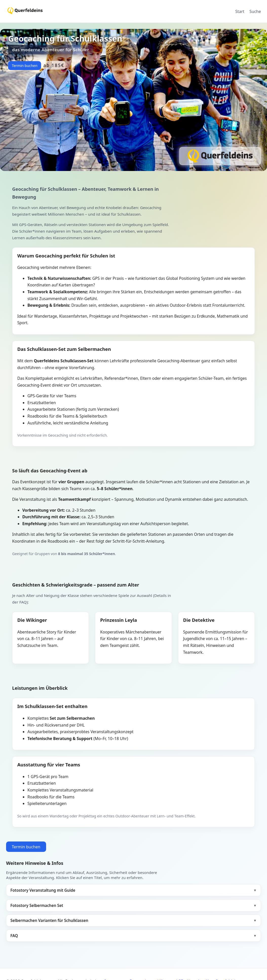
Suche (255, 11)
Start (240, 11)
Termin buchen (24, 66)
